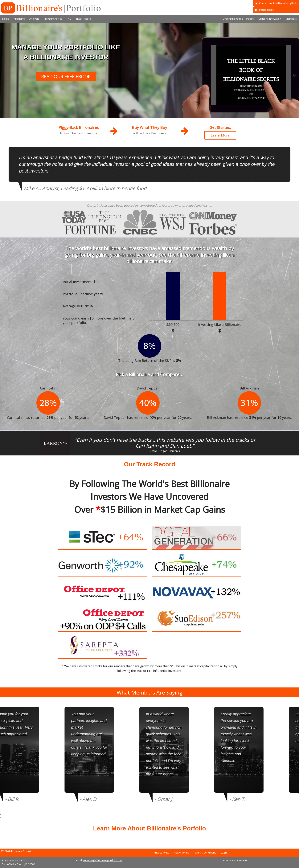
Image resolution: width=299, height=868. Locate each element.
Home (6, 19)
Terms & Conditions (205, 853)
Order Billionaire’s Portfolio (238, 19)
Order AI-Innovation (270, 19)
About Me (19, 19)
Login (224, 853)
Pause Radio (264, 10)
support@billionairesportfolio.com (103, 860)
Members (291, 19)
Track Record (83, 19)
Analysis (34, 19)
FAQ (69, 19)
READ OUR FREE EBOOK (66, 76)
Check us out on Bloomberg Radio (276, 3)
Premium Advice (53, 19)
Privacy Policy (162, 853)
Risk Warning (181, 853)
